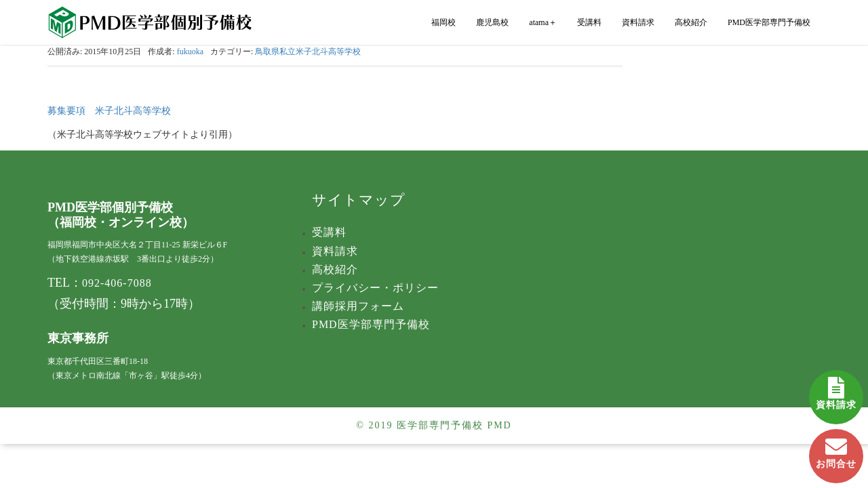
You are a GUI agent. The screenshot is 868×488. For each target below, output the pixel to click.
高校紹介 (691, 22)
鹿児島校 (492, 22)
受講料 (589, 22)
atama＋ (543, 22)
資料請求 (836, 390)
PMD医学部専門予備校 (769, 22)
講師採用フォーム (358, 306)
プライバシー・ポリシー (375, 288)
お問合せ (836, 449)
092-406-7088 (117, 283)
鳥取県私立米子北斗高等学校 (308, 52)
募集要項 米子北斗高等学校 (109, 111)
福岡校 (443, 22)
